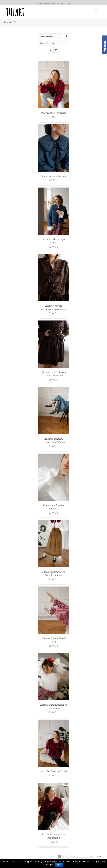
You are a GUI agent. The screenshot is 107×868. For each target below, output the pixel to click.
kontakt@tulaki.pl (65, 3)
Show (47, 43)
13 (91, 856)
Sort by (47, 36)
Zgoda (59, 865)
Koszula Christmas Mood (53, 771)
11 (81, 856)
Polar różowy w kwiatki (53, 113)
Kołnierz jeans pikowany (53, 176)
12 (86, 856)
